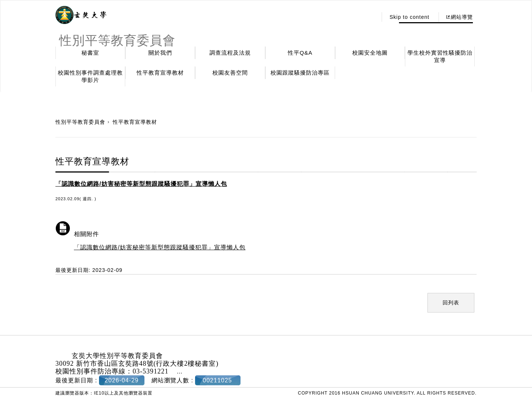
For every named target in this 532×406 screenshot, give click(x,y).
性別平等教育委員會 (80, 122)
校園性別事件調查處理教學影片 (91, 76)
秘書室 (91, 53)
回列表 (451, 303)
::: (370, 17)
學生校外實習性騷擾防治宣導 (440, 56)
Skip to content (409, 17)
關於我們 (160, 53)
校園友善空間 (230, 73)
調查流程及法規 (230, 53)
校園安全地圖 (370, 53)
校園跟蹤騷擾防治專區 (300, 73)
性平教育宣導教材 (160, 73)
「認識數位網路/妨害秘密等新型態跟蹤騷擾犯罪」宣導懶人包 (160, 247)
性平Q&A (300, 53)
